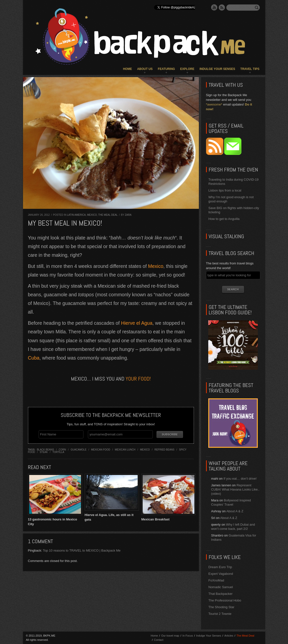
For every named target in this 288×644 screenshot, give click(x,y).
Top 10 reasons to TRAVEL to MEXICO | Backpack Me (82, 550)
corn (62, 450)
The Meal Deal (108, 215)
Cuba (34, 358)
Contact (159, 640)
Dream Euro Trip (220, 567)
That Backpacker (221, 594)
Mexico (92, 215)
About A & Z (235, 511)
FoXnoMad (216, 580)
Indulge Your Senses (217, 69)
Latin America (76, 215)
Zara (128, 215)
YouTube (214, 7)
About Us (145, 69)
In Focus (188, 636)
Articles (229, 636)
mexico (145, 450)
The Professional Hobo (225, 600)
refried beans (165, 450)
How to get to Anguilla (224, 219)
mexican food (101, 450)
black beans (45, 450)
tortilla (58, 452)
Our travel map (170, 636)
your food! (138, 379)
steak (44, 452)
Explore (187, 69)
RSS (222, 7)
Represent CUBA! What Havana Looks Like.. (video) (235, 489)
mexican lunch (125, 450)
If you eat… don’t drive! (240, 479)
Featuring (166, 69)
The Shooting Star (222, 607)
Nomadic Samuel (221, 587)
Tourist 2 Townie (220, 614)
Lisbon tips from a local (225, 190)
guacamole (79, 450)
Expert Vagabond (221, 574)
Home (128, 69)
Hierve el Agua (137, 323)
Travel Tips (250, 69)
